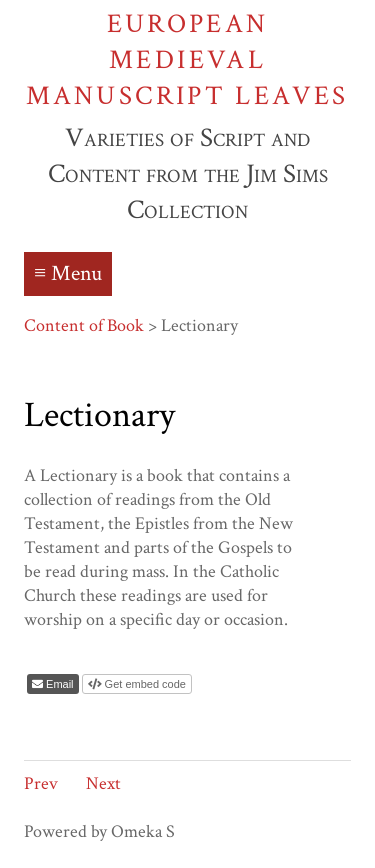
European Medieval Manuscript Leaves (187, 59)
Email (58, 684)
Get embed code (144, 684)
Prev (41, 783)
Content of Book (84, 325)
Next (103, 783)
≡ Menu (68, 273)
